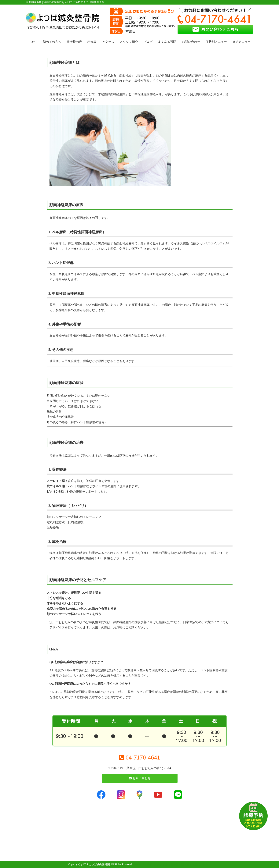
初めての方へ (52, 42)
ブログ (148, 42)
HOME (33, 42)
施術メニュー (241, 42)
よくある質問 (167, 42)
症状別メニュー (216, 42)
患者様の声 (74, 42)
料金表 (92, 42)
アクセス (108, 42)
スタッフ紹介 (129, 42)
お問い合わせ (191, 42)
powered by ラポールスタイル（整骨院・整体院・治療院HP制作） (172, 864)
